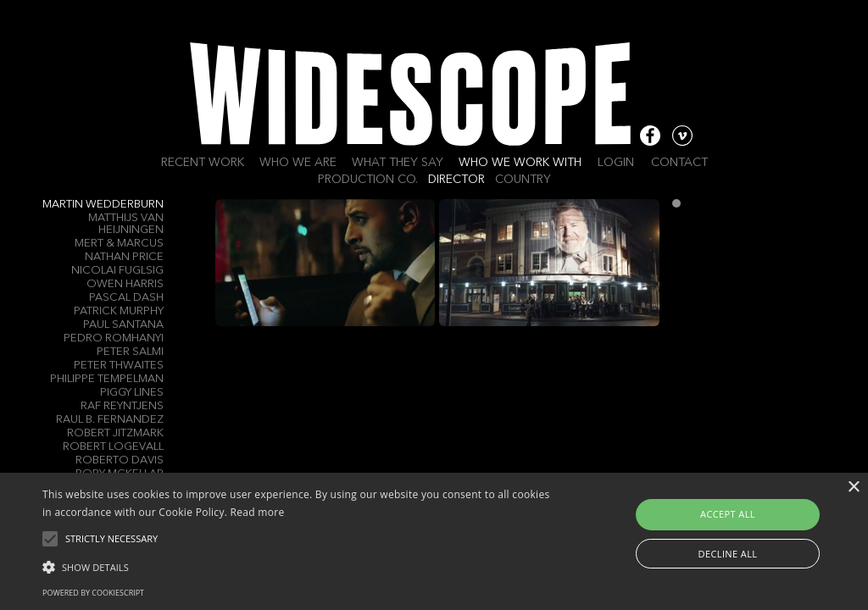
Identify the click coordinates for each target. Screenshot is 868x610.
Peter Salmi (130, 352)
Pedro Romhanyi (114, 338)
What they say (398, 163)
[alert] (434, 541)
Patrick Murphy (119, 311)
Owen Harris (125, 284)
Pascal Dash (126, 298)
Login (616, 163)
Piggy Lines (132, 393)
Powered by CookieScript (93, 593)
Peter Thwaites (119, 366)
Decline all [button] (728, 554)
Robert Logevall (113, 447)
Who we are (298, 163)
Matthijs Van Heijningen (126, 224)
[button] (297, 566)
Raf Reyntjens (122, 406)
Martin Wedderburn (103, 205)
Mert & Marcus (119, 244)
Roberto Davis (120, 460)
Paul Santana (123, 325)
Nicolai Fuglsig (117, 271)
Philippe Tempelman (107, 379)
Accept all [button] (728, 514)
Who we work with (520, 163)
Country (523, 180)
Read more (258, 512)
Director (456, 180)
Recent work (203, 163)
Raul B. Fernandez (110, 420)
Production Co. (368, 180)
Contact (679, 163)
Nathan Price (124, 257)
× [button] (853, 488)
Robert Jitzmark (115, 433)
